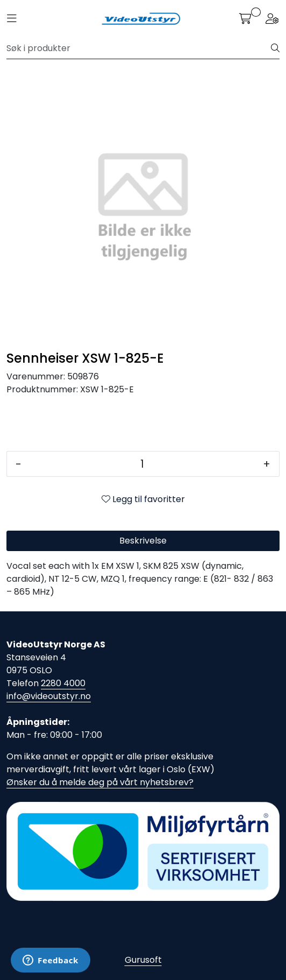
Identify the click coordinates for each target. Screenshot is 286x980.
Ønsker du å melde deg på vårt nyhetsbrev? (100, 782)
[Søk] (139, 48)
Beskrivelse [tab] (143, 541)
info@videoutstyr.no (49, 696)
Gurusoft (143, 960)
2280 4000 (63, 683)
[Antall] (142, 464)
